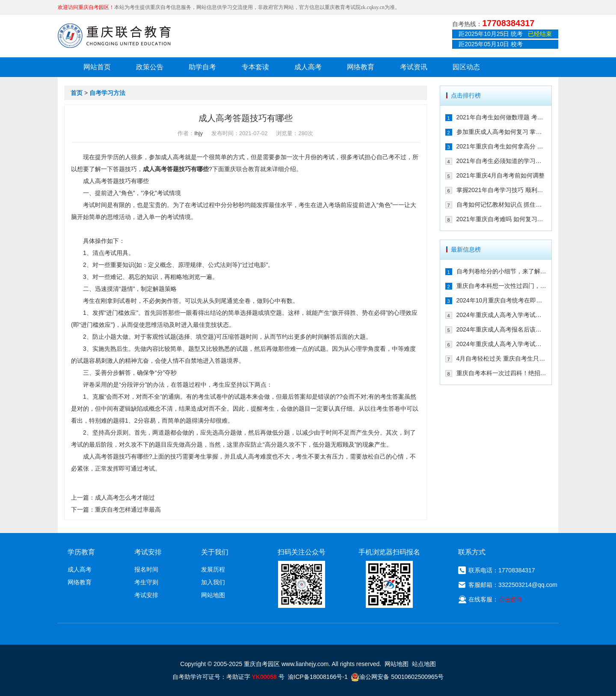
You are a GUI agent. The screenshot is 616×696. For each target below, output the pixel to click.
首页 (77, 93)
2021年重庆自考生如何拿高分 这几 (502, 146)
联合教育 (248, 169)
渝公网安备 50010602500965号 (397, 677)
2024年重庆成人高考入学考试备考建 (502, 344)
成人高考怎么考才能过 (125, 498)
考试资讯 (414, 67)
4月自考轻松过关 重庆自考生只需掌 (502, 358)
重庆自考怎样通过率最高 (128, 509)
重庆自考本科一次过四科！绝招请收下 (502, 373)
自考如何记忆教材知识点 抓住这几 (502, 204)
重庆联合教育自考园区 (114, 36)
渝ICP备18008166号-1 (318, 677)
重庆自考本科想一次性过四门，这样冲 (502, 286)
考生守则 (146, 582)
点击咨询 (510, 599)
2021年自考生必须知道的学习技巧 (502, 161)
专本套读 (255, 67)
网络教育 (361, 67)
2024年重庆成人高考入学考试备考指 (502, 315)
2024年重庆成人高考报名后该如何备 (502, 329)
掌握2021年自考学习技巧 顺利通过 (502, 190)
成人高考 (308, 67)
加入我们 (213, 582)
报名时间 (146, 569)
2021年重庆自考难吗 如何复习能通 (502, 219)
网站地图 (213, 595)
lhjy (198, 133)
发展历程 (213, 569)
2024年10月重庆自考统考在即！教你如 (502, 300)
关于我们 (215, 552)
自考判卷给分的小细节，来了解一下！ (502, 271)
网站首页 (97, 67)
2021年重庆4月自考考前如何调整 (501, 175)
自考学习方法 (107, 93)
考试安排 (146, 595)
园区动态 (466, 67)
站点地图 (424, 664)
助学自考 (202, 67)
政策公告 (150, 67)
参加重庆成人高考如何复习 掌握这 (502, 132)
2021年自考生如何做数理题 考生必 (502, 117)
